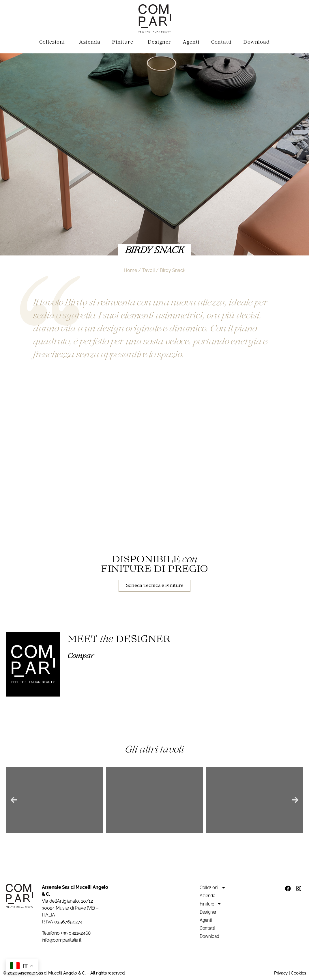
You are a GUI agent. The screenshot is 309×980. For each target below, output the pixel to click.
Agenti (191, 42)
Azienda (90, 42)
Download (256, 42)
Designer (159, 42)
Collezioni (53, 42)
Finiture (124, 42)
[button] (14, 800)
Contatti (221, 42)
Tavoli (148, 270)
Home (130, 270)
